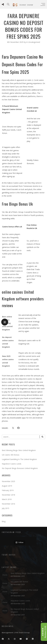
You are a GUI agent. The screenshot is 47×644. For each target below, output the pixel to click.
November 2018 (8, 495)
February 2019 (8, 490)
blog (4, 521)
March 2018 (7, 499)
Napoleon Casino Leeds (12, 464)
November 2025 (8, 481)
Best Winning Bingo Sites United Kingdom (19, 450)
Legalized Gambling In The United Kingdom (19, 459)
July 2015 (6, 508)
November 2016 (8, 504)
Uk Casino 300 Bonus (11, 455)
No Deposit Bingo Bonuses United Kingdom (20, 468)
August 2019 (7, 486)
